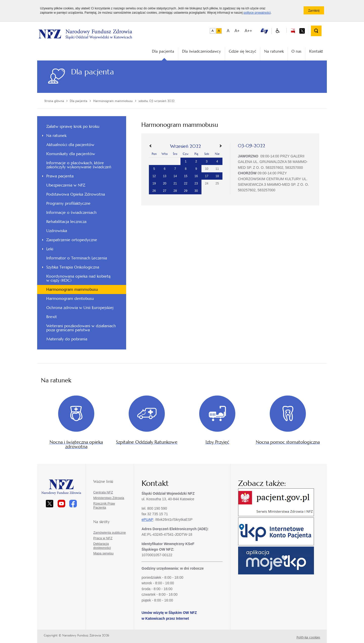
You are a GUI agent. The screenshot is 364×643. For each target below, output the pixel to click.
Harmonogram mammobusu (72, 289)
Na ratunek (274, 51)
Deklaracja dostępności (102, 546)
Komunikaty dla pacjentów (71, 154)
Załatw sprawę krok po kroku (73, 126)
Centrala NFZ (103, 492)
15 (186, 176)
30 (196, 191)
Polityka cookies (308, 637)
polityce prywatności (257, 13)
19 (154, 183)
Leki (50, 249)
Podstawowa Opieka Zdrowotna (76, 194)
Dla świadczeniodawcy (201, 51)
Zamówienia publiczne (110, 533)
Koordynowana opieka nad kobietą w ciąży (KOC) (78, 278)
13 (165, 176)
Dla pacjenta (163, 51)
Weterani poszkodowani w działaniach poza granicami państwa (81, 328)
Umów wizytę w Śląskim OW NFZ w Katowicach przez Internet (169, 615)
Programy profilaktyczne (68, 203)
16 (196, 176)
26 (154, 191)
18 (217, 176)
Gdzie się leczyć (243, 51)
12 (154, 176)
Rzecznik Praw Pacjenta (104, 505)
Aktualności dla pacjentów (70, 145)
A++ (248, 31)
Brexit (52, 317)
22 (186, 183)
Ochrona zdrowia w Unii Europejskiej (80, 308)
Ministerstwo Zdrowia (109, 498)
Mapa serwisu (103, 553)
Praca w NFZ (103, 538)
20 (165, 183)
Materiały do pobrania (67, 339)
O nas (296, 51)
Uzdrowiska (57, 231)
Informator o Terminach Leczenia (77, 258)
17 (207, 176)
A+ (237, 31)
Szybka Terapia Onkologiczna (73, 267)
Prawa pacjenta (60, 176)
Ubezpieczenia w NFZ (66, 185)
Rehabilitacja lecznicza (66, 222)
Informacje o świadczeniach (71, 212)
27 (165, 191)
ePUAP (147, 520)
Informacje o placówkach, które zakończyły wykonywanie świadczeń (79, 165)
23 (196, 183)
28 (175, 191)
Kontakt (316, 51)
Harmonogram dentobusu (70, 298)
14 (175, 176)
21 (175, 183)
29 (186, 191)
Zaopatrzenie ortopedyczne (72, 240)
